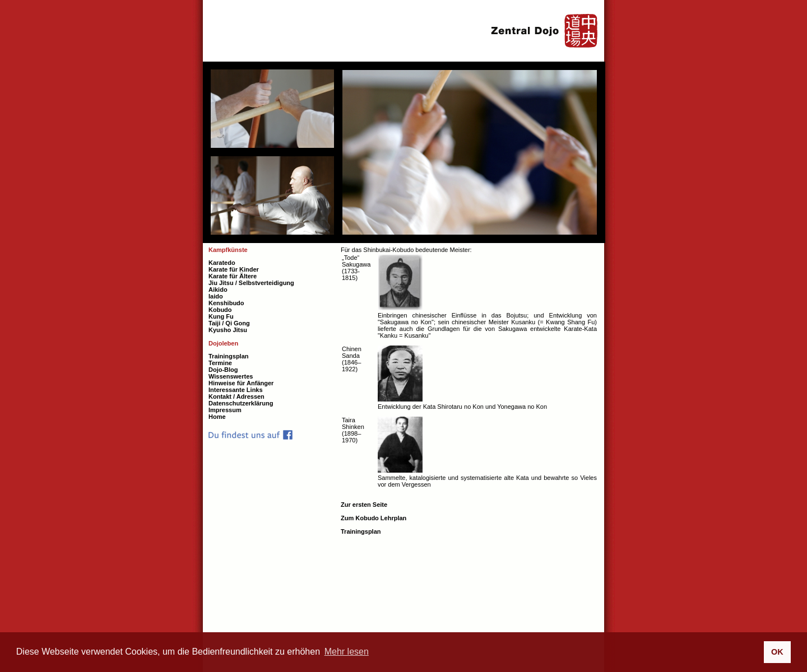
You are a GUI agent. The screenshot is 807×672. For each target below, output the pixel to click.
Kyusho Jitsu (228, 330)
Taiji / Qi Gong (229, 323)
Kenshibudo (226, 303)
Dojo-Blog (223, 370)
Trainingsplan (361, 531)
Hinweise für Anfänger (241, 383)
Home (217, 417)
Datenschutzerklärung (241, 403)
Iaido (216, 296)
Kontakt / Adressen (236, 396)
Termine (220, 363)
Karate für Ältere (233, 276)
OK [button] (777, 652)
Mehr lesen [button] (347, 652)
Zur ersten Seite (364, 505)
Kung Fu (221, 316)
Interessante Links (236, 390)
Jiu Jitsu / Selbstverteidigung (251, 283)
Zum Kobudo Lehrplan (374, 518)
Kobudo (220, 310)
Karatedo (222, 263)
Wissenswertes (231, 376)
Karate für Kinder (234, 269)
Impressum (225, 410)
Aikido (218, 290)
